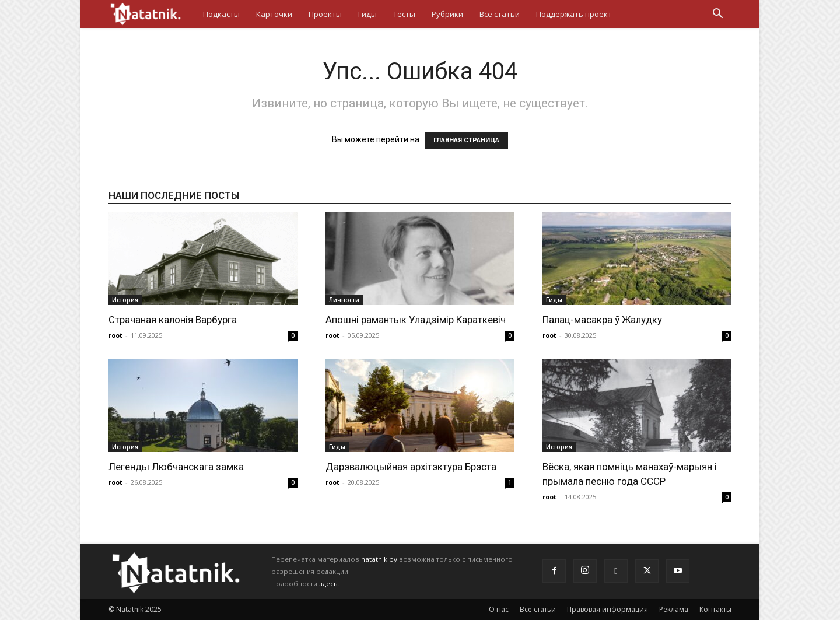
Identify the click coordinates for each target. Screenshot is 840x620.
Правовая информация (608, 609)
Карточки (274, 14)
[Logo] (152, 14)
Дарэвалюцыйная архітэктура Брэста (411, 467)
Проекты (325, 14)
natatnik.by (379, 559)
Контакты (715, 609)
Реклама (674, 609)
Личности (344, 300)
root (116, 335)
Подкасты (221, 14)
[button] (717, 15)
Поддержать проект (574, 14)
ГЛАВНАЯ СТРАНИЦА (466, 140)
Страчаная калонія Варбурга (173, 320)
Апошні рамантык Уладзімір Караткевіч (416, 320)
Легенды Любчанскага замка (176, 467)
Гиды (367, 14)
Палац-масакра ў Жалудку (602, 320)
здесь (328, 584)
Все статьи (500, 14)
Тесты (404, 14)
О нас (499, 609)
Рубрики (447, 14)
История (125, 300)
